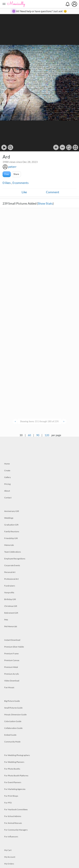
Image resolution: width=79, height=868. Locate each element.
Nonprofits (9, 592)
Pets (6, 620)
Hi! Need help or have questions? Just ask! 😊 (42, 11)
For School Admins (13, 816)
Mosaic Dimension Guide (15, 715)
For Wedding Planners (14, 762)
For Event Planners (13, 782)
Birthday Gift (10, 599)
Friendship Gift (11, 538)
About (7, 491)
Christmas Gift (11, 606)
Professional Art (11, 579)
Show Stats (45, 203)
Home (7, 464)
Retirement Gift (11, 613)
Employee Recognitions (15, 559)
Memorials (9, 545)
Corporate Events (12, 565)
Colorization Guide (13, 721)
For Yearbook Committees (16, 809)
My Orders (9, 864)
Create (7, 470)
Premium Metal (11, 667)
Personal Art (10, 572)
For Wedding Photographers (17, 755)
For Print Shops (11, 796)
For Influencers (11, 837)
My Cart (8, 850)
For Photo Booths (12, 769)
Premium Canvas (12, 660)
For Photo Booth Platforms (16, 776)
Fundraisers (10, 586)
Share (16, 174)
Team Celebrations (13, 552)
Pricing (7, 484)
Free (7, 174)
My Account (10, 857)
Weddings (9, 518)
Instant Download (12, 640)
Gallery (7, 477)
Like (24, 192)
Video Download (12, 681)
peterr (12, 167)
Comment (53, 192)
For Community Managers (16, 830)
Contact (8, 498)
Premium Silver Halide (14, 647)
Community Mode (12, 742)
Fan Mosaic (9, 687)
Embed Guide (10, 735)
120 (47, 435)
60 (29, 435)
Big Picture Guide (12, 701)
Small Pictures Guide (13, 708)
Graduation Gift (11, 525)
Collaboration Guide (13, 728)
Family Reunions (12, 531)
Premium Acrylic (12, 674)
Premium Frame (11, 654)
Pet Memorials (11, 626)
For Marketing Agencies (15, 789)
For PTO (8, 803)
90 (38, 435)
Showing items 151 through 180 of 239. (40, 421)
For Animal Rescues (13, 823)
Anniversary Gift (12, 511)
